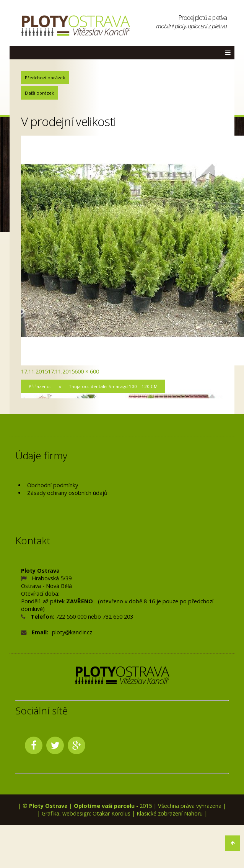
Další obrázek (39, 93)
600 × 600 (87, 371)
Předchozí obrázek (45, 78)
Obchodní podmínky (53, 485)
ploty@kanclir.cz (72, 632)
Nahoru (193, 813)
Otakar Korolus (111, 813)
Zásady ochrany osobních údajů (67, 493)
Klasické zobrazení (159, 813)
